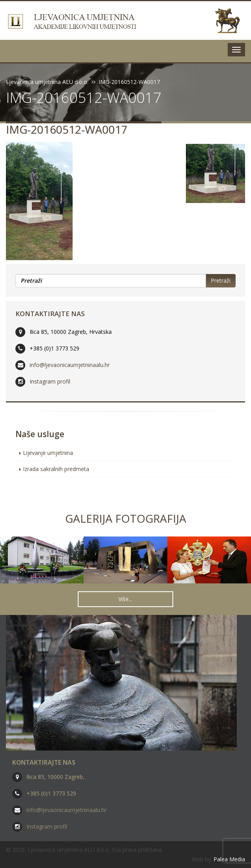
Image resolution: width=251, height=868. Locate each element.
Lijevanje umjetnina (48, 453)
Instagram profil (50, 381)
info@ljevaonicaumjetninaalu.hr (70, 365)
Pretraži (221, 280)
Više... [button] (125, 599)
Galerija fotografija (126, 518)
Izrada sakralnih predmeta (56, 469)
